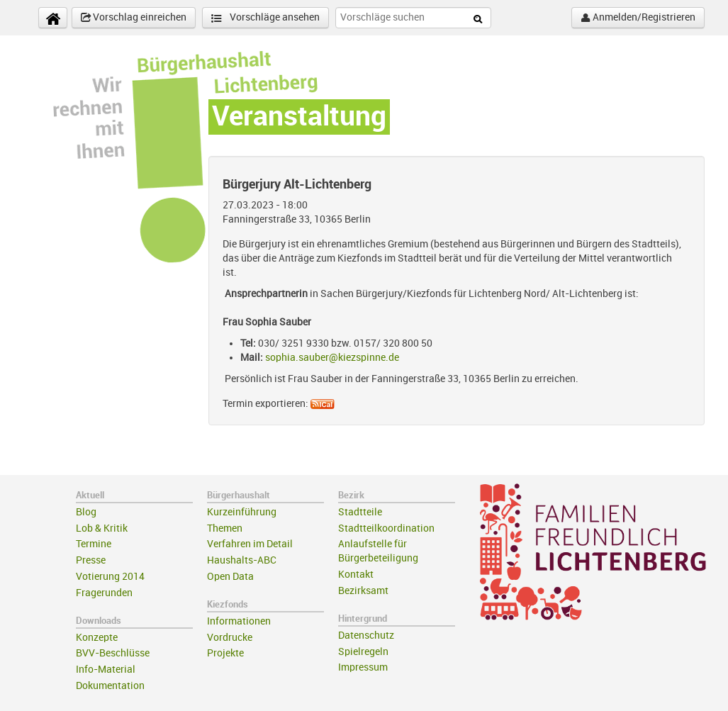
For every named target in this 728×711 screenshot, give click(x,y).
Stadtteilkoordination (386, 528)
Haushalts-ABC (242, 560)
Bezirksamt (363, 591)
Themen (225, 528)
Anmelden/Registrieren (638, 18)
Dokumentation (110, 686)
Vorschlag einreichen (134, 18)
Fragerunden (104, 593)
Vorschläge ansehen (265, 18)
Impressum (363, 667)
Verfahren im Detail (250, 544)
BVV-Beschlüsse (113, 653)
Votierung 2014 (110, 577)
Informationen (239, 621)
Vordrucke (230, 638)
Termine (94, 544)
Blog (86, 512)
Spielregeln (363, 652)
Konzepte (97, 638)
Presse (91, 560)
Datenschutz (366, 636)
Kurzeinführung (242, 512)
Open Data (230, 577)
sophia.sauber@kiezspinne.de (332, 358)
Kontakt (356, 575)
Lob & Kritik (102, 528)
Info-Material (106, 670)
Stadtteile (360, 512)
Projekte (225, 653)
